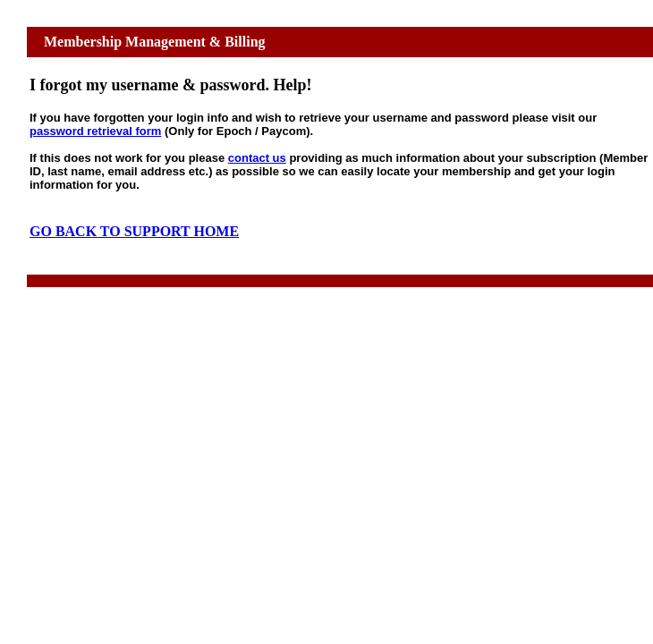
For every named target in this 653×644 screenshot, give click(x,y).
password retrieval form (95, 131)
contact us (257, 158)
